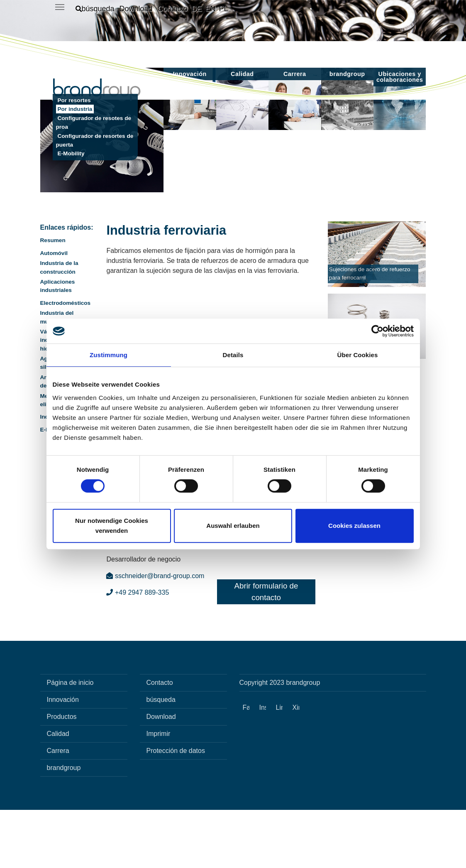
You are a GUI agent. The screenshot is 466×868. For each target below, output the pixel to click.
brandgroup (64, 826)
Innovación (63, 758)
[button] (95, 9)
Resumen (53, 298)
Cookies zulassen (354, 526)
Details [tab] (233, 355)
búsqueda (161, 758)
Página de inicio (70, 741)
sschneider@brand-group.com (155, 634)
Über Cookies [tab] (358, 355)
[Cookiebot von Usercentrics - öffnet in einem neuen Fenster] (377, 331)
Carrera (58, 809)
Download (161, 775)
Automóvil (54, 311)
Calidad (58, 792)
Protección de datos (176, 809)
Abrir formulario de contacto (266, 650)
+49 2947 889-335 (138, 651)
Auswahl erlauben (233, 526)
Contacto (160, 741)
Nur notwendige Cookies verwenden (112, 526)
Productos (62, 775)
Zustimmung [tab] (109, 355)
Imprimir (159, 792)
